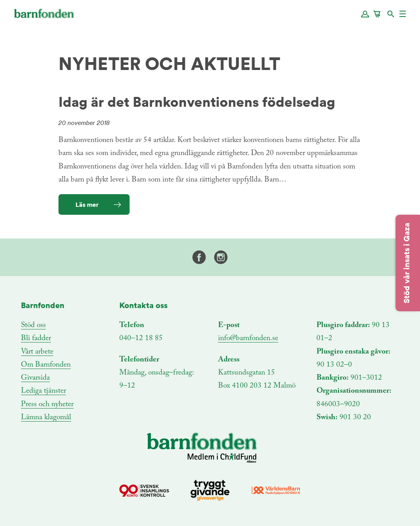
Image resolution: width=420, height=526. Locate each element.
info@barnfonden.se (248, 338)
